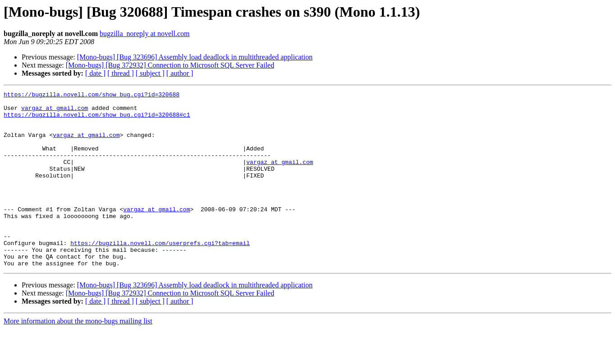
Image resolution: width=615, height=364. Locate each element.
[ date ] (95, 73)
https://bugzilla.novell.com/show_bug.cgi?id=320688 (92, 96)
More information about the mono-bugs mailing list (78, 356)
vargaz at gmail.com (55, 112)
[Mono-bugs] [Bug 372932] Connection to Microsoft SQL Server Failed (170, 65)
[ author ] (180, 73)
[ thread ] (121, 73)
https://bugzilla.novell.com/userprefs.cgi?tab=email (160, 274)
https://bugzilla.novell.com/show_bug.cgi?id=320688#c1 (97, 120)
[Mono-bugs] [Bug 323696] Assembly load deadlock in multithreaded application (195, 57)
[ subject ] (150, 73)
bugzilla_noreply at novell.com (145, 34)
